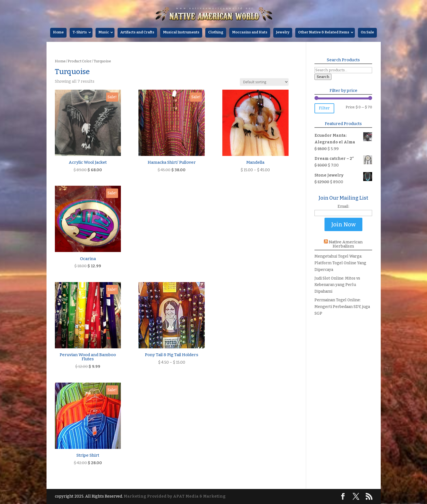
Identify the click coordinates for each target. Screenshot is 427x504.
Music (104, 32)
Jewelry (283, 32)
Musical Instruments (181, 32)
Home (58, 32)
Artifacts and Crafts (137, 32)
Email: (343, 206)
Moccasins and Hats (250, 32)
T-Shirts (80, 32)
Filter (324, 108)
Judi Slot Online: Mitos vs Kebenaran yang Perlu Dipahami (337, 285)
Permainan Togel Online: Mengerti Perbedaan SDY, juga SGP (342, 307)
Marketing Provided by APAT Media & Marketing (175, 496)
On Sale (367, 32)
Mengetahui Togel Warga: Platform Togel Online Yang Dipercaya (340, 263)
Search (323, 77)
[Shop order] (264, 82)
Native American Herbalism (346, 244)
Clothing (216, 32)
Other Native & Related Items (324, 32)
